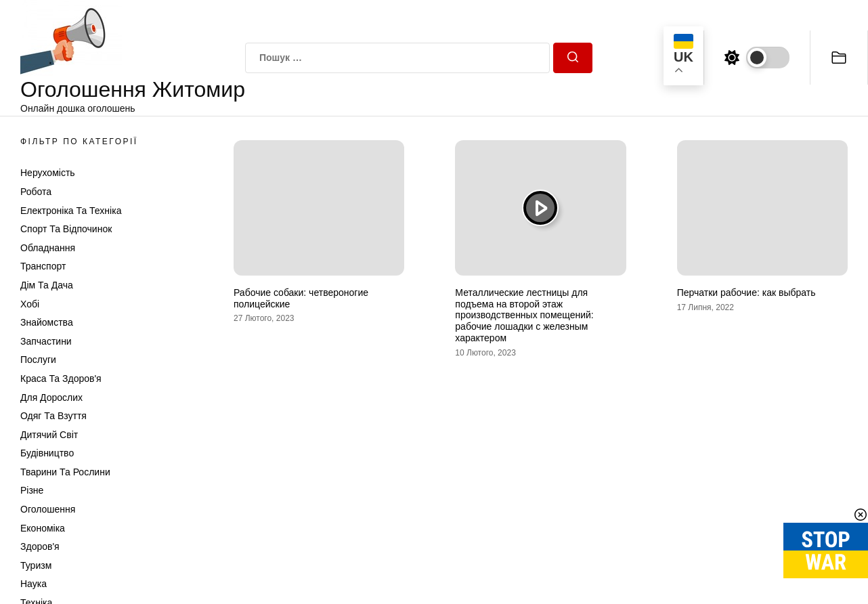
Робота (36, 192)
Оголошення (48, 509)
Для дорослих (51, 397)
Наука (34, 584)
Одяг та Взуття (53, 416)
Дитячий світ (49, 435)
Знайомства (47, 322)
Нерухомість (48, 173)
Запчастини (46, 341)
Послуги (38, 360)
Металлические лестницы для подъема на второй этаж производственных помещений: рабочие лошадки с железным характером (524, 315)
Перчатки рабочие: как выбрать (746, 293)
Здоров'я (40, 546)
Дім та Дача (47, 285)
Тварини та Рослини (65, 472)
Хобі (30, 304)
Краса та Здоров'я (61, 379)
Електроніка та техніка (71, 211)
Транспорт (43, 266)
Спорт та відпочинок (66, 229)
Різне (32, 490)
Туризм (36, 565)
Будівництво (47, 453)
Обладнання (48, 248)
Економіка (43, 528)
